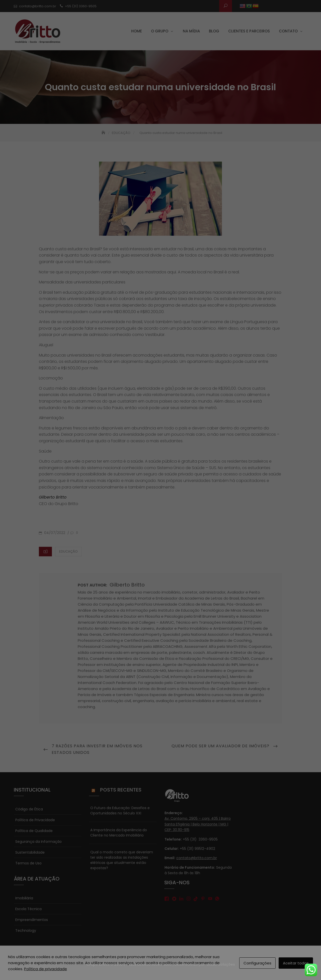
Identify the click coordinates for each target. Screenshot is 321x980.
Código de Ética (29, 809)
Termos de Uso (28, 863)
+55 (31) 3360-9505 (81, 6)
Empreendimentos (32, 920)
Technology (26, 930)
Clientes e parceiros (249, 31)
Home (137, 31)
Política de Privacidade (35, 820)
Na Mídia (191, 31)
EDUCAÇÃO (68, 551)
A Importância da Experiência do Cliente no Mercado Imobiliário (119, 833)
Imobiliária (24, 898)
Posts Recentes (121, 790)
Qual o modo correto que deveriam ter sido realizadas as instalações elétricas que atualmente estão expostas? (122, 860)
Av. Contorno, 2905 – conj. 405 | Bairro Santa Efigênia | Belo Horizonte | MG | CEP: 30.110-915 (198, 824)
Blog (214, 31)
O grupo (160, 31)
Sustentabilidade (30, 852)
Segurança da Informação (38, 842)
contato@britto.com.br (38, 6)
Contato (288, 31)
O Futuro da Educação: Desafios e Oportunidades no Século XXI (120, 811)
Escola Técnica (28, 909)
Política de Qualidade (34, 831)
